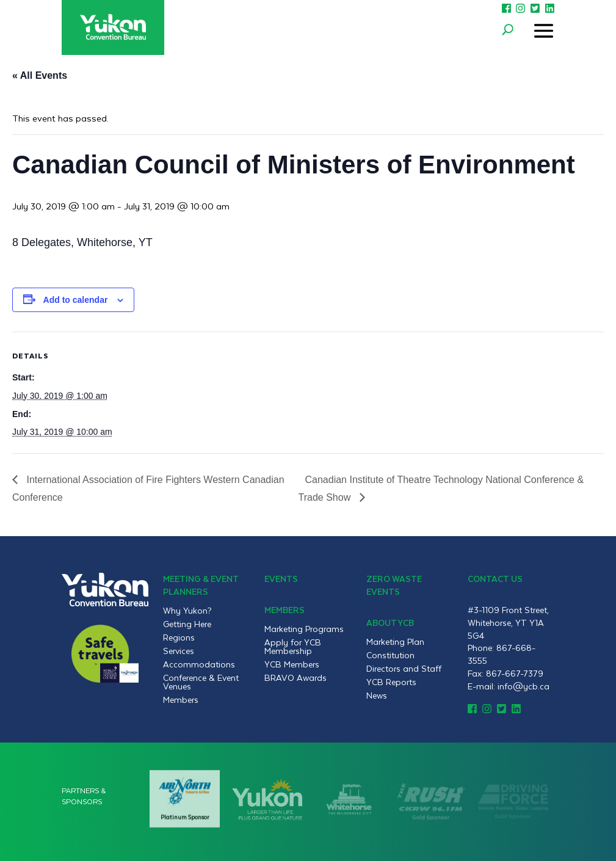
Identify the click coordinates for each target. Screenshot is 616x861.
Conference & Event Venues (201, 682)
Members (181, 700)
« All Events (40, 75)
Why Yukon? (187, 611)
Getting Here (187, 624)
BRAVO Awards (295, 678)
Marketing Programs (304, 629)
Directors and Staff (404, 669)
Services (179, 651)
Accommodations (199, 664)
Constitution (390, 655)
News (377, 696)
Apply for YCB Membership (293, 647)
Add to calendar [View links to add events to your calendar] (76, 300)
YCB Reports (391, 682)
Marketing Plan (395, 642)
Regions (179, 638)
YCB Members (292, 664)
